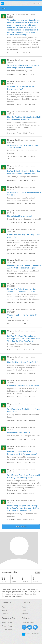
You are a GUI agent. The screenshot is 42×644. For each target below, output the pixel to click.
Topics (4, 610)
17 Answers (11, 373)
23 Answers (11, 222)
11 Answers (11, 350)
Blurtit (2, 3)
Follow (19, 53)
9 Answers (11, 519)
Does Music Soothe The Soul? (20, 433)
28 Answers (11, 157)
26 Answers (11, 180)
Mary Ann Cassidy (14, 15)
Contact (25, 610)
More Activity (21, 527)
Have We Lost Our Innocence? (20, 216)
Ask (3, 607)
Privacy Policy (7, 626)
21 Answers (11, 277)
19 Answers (11, 204)
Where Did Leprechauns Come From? (23, 386)
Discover (5, 614)
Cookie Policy (7, 629)
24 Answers (11, 439)
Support (25, 614)
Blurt (25, 53)
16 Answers (11, 397)
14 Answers (11, 105)
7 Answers (11, 74)
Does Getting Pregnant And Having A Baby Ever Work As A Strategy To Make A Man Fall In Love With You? (24, 508)
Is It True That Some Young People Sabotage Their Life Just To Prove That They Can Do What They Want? (23, 339)
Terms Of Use (7, 623)
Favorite (32, 53)
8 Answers (11, 53)
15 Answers (11, 303)
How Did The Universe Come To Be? (22, 362)
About (24, 607)
